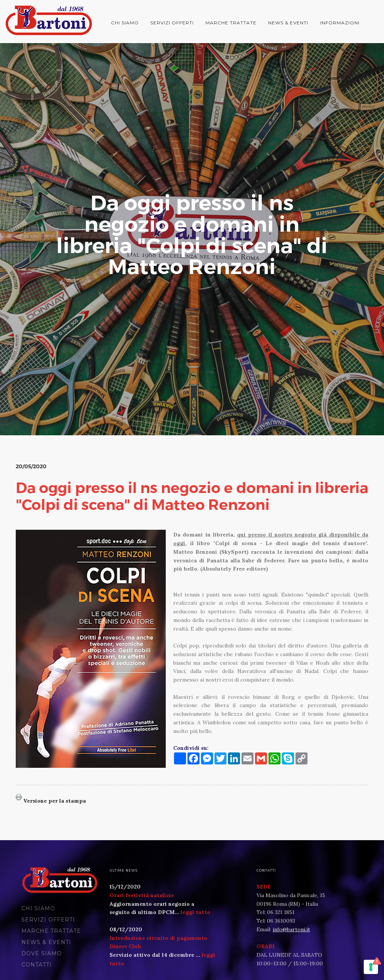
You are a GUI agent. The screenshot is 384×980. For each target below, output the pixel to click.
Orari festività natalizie (142, 895)
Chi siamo (125, 23)
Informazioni (340, 23)
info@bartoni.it (291, 929)
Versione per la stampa (55, 801)
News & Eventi (288, 23)
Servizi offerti (172, 23)
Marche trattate (231, 23)
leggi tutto (196, 912)
